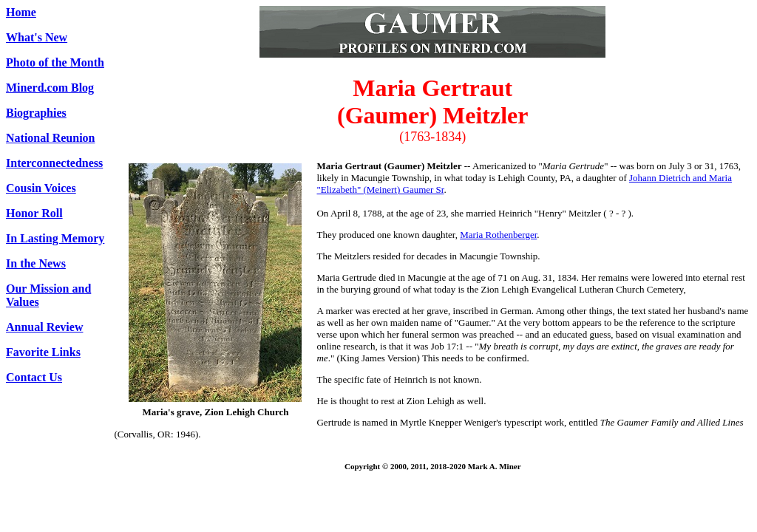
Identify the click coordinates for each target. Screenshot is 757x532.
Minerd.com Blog (50, 88)
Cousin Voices (41, 188)
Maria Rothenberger (498, 235)
